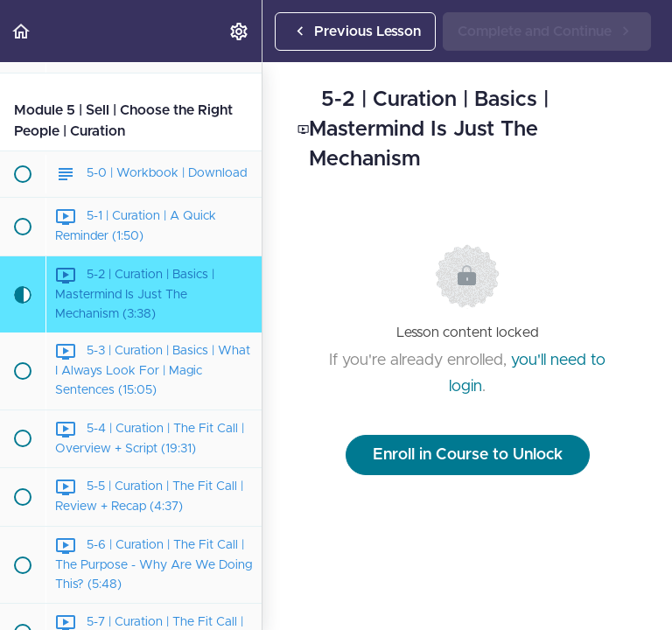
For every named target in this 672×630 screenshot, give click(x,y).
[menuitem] (240, 31)
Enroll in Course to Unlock (468, 455)
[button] (22, 31)
